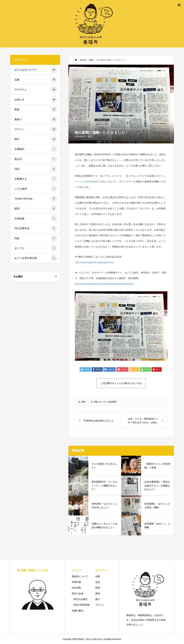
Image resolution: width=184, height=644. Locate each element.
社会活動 (76, 588)
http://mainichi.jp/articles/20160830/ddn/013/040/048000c (104, 284)
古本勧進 (36, 218)
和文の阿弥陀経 (82, 605)
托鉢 (36, 238)
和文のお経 (78, 593)
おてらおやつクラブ (36, 70)
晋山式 (36, 159)
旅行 (36, 139)
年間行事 (76, 582)
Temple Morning (36, 199)
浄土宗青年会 (36, 228)
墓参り (36, 119)
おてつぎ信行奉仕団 (36, 258)
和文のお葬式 (81, 599)
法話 (36, 169)
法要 (36, 80)
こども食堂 (36, 189)
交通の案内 (78, 611)
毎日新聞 (112, 402)
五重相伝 (36, 149)
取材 (90, 136)
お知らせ (36, 100)
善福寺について (80, 576)
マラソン (36, 129)
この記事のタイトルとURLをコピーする (121, 383)
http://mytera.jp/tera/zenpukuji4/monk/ (94, 262)
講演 (36, 209)
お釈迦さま (36, 179)
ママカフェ (36, 90)
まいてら (103, 402)
